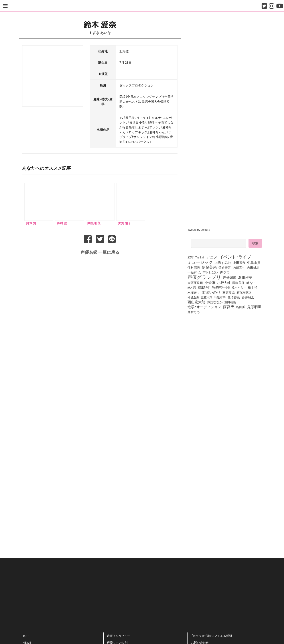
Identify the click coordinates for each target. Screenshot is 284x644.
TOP (26, 635)
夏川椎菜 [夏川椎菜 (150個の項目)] (245, 278)
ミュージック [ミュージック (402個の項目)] (200, 262)
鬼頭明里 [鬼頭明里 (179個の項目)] (254, 307)
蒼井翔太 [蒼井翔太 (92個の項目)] (248, 297)
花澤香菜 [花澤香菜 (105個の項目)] (234, 297)
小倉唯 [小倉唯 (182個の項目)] (210, 282)
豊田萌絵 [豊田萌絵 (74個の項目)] (230, 302)
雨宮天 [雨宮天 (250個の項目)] (229, 307)
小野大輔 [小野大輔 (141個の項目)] (224, 283)
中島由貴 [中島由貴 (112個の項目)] (254, 262)
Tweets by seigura (199, 229)
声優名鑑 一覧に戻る (100, 251)
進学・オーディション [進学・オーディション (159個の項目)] (204, 307)
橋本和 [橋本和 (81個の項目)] (252, 287)
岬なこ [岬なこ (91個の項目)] (251, 283)
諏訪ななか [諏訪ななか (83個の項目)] (215, 302)
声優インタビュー (118, 635)
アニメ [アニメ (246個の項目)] (212, 257)
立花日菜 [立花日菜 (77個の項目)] (207, 297)
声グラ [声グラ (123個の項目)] (225, 272)
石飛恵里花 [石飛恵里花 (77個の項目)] (244, 292)
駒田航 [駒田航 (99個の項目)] (241, 307)
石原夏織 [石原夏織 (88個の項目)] (229, 292)
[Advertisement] (100, 503)
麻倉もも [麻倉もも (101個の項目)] (194, 312)
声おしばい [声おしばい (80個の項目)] (210, 272)
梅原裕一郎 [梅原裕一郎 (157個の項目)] (221, 287)
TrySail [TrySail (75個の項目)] (200, 257)
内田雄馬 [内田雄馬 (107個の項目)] (253, 267)
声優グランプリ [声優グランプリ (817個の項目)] (204, 277)
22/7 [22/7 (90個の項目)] (190, 257)
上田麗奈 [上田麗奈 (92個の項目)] (239, 262)
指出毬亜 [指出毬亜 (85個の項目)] (204, 287)
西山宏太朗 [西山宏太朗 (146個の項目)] (196, 302)
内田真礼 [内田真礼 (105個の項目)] (239, 267)
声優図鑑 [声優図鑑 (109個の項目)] (230, 278)
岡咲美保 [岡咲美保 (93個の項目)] (239, 283)
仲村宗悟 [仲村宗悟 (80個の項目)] (194, 267)
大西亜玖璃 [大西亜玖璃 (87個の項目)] (195, 283)
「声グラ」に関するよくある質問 (212, 635)
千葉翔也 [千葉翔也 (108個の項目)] (194, 272)
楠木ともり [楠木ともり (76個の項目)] (239, 287)
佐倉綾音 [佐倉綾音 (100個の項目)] (225, 267)
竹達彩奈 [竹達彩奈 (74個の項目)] (220, 297)
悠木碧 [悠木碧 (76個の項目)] (192, 287)
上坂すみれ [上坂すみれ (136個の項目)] (223, 262)
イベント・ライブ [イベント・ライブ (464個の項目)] (235, 257)
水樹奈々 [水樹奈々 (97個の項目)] (194, 293)
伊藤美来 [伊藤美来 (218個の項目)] (209, 267)
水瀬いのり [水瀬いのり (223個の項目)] (211, 292)
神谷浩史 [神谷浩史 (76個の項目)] (193, 297)
